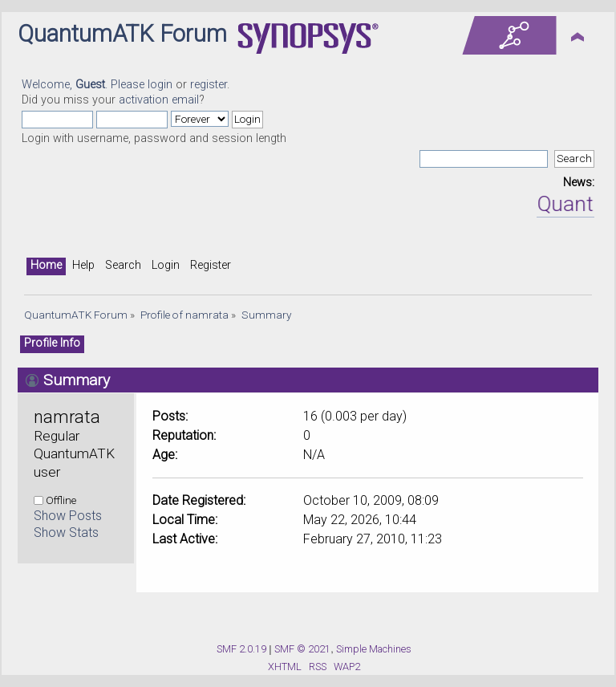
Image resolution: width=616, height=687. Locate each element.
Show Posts (68, 516)
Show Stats (66, 533)
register (209, 85)
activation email (159, 100)
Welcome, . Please (85, 85)
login (160, 85)
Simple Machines (374, 649)
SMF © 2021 (302, 649)
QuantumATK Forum (122, 34)
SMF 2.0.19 (241, 649)
